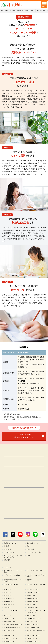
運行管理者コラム (10, 622)
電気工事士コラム (33, 622)
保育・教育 (8, 549)
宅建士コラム (31, 616)
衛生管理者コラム (33, 625)
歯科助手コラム (9, 605)
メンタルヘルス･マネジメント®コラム (36, 576)
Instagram (28, 534)
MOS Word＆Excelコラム (12, 628)
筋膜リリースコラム (33, 593)
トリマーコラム (9, 631)
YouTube (20, 534)
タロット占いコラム (33, 636)
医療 (28, 546)
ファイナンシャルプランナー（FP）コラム (36, 612)
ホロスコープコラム (10, 639)
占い (28, 555)
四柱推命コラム (32, 639)
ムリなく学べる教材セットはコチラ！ (24, 436)
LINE (35, 534)
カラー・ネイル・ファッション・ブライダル (13, 556)
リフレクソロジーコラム (12, 585)
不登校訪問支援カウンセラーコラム (13, 581)
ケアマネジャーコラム (11, 611)
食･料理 (6, 546)
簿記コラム (8, 616)
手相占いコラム (9, 636)
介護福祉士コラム (33, 608)
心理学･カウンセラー (11, 543)
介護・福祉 (30, 549)
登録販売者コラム (33, 599)
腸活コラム (8, 593)
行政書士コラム (9, 619)
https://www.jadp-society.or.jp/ (29, 383)
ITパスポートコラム (33, 628)
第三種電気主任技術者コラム (13, 625)
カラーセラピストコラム (35, 570)
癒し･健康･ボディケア (34, 543)
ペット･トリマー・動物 (34, 552)
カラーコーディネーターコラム (36, 632)
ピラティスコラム (33, 590)
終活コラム (8, 608)
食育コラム (8, 596)
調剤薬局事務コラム (33, 602)
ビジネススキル (9, 552)
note (43, 534)
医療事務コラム (9, 602)
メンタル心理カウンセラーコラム (13, 571)
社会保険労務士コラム (34, 619)
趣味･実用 (7, 560)
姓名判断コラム (9, 642)
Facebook (5, 534)
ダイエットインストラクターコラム (36, 586)
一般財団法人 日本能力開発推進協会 (27, 417)
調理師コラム (31, 596)
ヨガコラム (8, 590)
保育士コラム (31, 605)
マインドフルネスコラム (12, 575)
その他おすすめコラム (34, 642)
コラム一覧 (8, 568)
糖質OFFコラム (9, 599)
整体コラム (30, 580)
